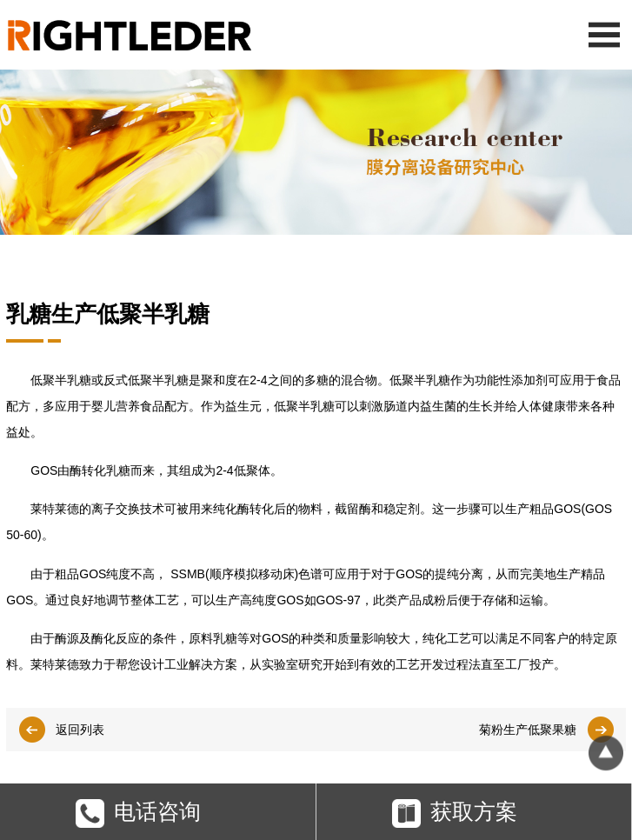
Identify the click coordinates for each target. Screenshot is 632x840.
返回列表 (80, 730)
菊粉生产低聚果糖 (528, 730)
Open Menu (604, 34)
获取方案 (455, 816)
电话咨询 (138, 816)
